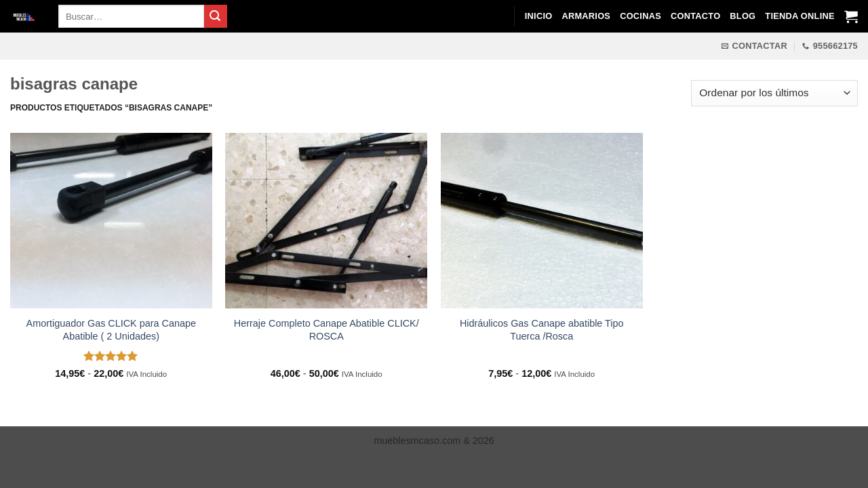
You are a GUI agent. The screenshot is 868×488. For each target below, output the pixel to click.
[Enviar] (216, 16)
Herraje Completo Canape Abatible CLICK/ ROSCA (327, 330)
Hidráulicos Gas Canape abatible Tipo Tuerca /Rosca (542, 330)
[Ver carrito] (851, 16)
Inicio (539, 16)
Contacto (695, 16)
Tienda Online (800, 16)
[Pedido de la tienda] (774, 93)
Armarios (586, 16)
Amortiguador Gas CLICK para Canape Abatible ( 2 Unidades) (111, 330)
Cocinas (640, 16)
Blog (743, 16)
